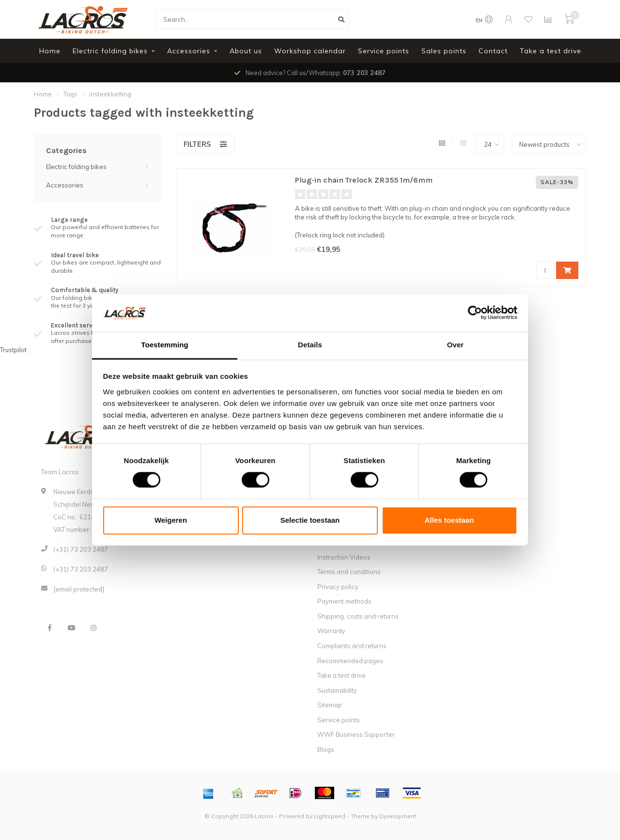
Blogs (326, 749)
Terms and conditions (349, 572)
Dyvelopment (398, 816)
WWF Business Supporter (356, 734)
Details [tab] (310, 345)
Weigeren (171, 520)
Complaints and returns (352, 646)
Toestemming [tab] (165, 345)
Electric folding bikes (110, 51)
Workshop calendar (310, 51)
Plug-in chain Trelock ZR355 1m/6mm (364, 180)
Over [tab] (456, 345)
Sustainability (337, 690)
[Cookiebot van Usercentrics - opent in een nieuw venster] (475, 313)
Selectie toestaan (310, 520)
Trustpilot (13, 350)
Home (50, 51)
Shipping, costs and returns (358, 616)
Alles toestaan (449, 520)
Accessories (189, 51)
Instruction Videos (344, 557)
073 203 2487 (364, 73)
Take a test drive (550, 51)
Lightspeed (330, 816)
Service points (384, 51)
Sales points (444, 51)
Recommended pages (350, 661)
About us (246, 51)
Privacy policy (338, 587)
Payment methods (344, 601)
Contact (493, 51)
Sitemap (330, 705)
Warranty (331, 631)
